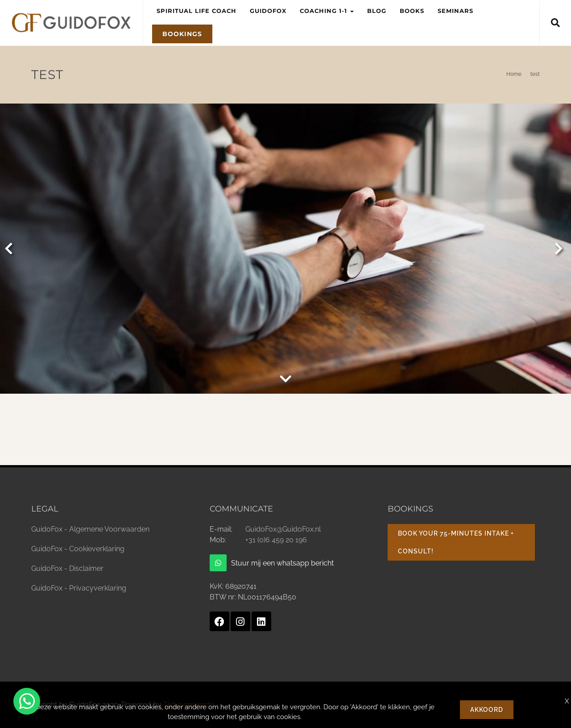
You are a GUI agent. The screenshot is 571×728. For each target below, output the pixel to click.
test (535, 74)
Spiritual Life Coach (197, 11)
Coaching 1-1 (330, 7)
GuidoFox (268, 11)
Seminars (455, 11)
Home (514, 74)
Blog (377, 11)
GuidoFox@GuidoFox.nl (283, 529)
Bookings (182, 34)
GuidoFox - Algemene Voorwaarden (90, 529)
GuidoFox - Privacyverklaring (79, 588)
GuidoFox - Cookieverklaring (78, 549)
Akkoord (487, 710)
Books (412, 11)
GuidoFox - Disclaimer (67, 568)
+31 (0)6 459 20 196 (276, 540)
